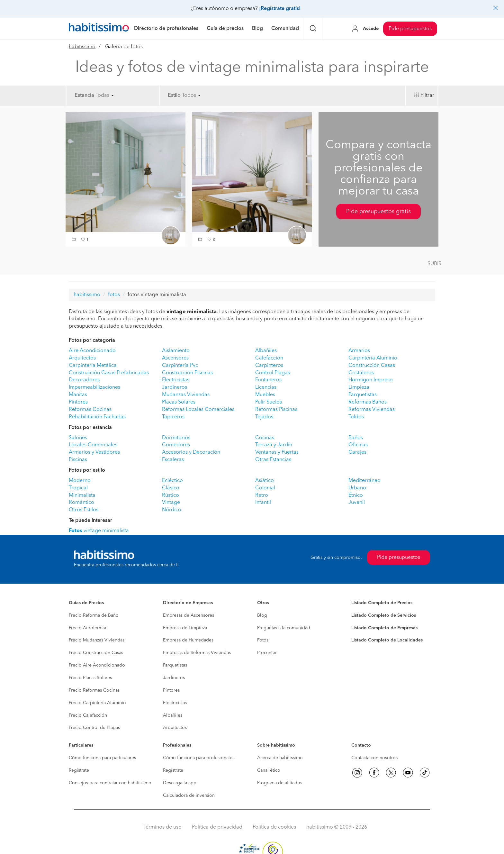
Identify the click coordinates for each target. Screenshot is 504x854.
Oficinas (358, 445)
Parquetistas (363, 395)
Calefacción (269, 358)
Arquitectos (82, 358)
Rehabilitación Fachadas (97, 417)
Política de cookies (274, 827)
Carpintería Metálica (93, 366)
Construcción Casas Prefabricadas (109, 373)
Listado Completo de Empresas (384, 628)
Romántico (81, 503)
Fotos (263, 640)
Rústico (171, 495)
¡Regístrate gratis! (280, 9)
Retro (262, 495)
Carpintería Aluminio (373, 358)
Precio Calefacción (88, 715)
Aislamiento (176, 351)
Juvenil (357, 503)
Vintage (171, 503)
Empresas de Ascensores (189, 615)
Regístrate (79, 770)
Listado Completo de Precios (382, 603)
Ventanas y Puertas (277, 452)
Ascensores (175, 358)
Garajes (357, 452)
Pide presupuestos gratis (378, 212)
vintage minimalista (99, 531)
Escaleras (173, 460)
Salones (78, 438)
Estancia (84, 95)
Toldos (356, 417)
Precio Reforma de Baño (94, 615)
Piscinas (78, 460)
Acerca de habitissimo (280, 758)
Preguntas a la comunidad (284, 628)
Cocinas (265, 438)
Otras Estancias (273, 460)
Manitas (78, 395)
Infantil (263, 503)
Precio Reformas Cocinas (94, 690)
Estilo (174, 95)
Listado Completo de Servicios (384, 615)
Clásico (171, 488)
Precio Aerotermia (87, 628)
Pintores (78, 402)
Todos (191, 95)
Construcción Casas (372, 366)
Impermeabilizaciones (94, 387)
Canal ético (269, 770)
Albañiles (266, 351)
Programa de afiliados (280, 783)
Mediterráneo (364, 481)
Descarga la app (180, 783)
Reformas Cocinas (90, 410)
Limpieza (359, 387)
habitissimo (82, 47)
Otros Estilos (84, 510)
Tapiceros (173, 417)
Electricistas (176, 380)
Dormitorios (176, 438)
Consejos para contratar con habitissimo (110, 783)
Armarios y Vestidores (94, 452)
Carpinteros (269, 366)
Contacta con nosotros (374, 758)
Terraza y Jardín (274, 445)
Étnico (356, 495)
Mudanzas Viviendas (186, 395)
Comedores (176, 445)
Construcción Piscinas (187, 373)
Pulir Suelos (269, 402)
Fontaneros (268, 380)
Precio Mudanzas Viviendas (97, 640)
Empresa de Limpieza (185, 628)
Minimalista (82, 495)
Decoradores (84, 380)
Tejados (264, 417)
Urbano (357, 488)
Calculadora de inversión (189, 795)
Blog (262, 615)
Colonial (265, 488)
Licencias (266, 387)
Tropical (78, 488)
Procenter (267, 653)
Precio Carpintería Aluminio (97, 703)
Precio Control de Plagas (94, 728)
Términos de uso (162, 827)
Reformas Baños (368, 402)
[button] (75, 240)
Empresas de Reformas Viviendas (197, 653)
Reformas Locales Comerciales (198, 410)
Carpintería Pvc (180, 366)
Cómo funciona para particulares (102, 758)
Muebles (265, 395)
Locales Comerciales (93, 445)
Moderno (80, 481)
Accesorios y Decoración (191, 452)
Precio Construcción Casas (96, 653)
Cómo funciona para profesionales (199, 758)
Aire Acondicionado (92, 351)
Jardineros (175, 387)
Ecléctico (172, 481)
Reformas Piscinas (276, 410)
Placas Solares (179, 402)
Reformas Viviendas (372, 410)
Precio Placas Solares (90, 678)
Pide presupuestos (410, 29)
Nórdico (172, 510)
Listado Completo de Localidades (387, 640)
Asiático (265, 481)
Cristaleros (361, 373)
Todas (105, 95)
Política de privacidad (217, 827)
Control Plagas (273, 373)
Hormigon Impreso (371, 380)
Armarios (359, 351)
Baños (356, 438)
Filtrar (427, 95)
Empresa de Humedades (188, 640)
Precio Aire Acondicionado (97, 665)
